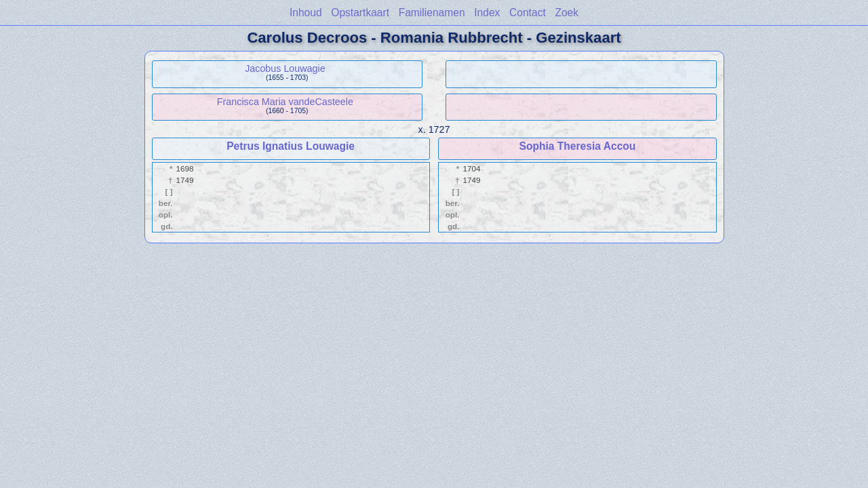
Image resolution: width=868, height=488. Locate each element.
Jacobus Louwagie (285, 68)
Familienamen (432, 13)
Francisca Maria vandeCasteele (285, 102)
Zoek (567, 13)
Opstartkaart (360, 13)
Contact (528, 13)
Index (487, 13)
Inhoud (306, 13)
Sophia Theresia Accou (577, 146)
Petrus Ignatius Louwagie (291, 146)
